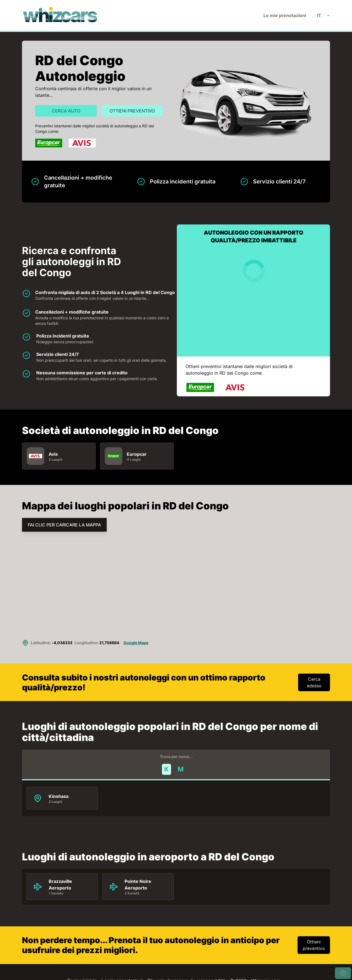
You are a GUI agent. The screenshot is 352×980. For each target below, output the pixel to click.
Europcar (137, 454)
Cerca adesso (314, 682)
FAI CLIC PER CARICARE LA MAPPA (64, 525)
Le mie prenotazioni (285, 15)
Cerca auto (66, 111)
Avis (53, 454)
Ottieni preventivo (132, 111)
